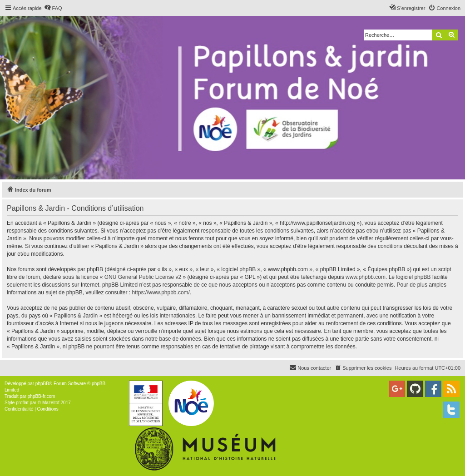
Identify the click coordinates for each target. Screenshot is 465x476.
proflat (22, 403)
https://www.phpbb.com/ (161, 293)
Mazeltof (51, 403)
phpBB (42, 384)
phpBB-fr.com (42, 396)
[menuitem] (53, 8)
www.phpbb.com (366, 277)
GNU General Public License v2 (143, 277)
